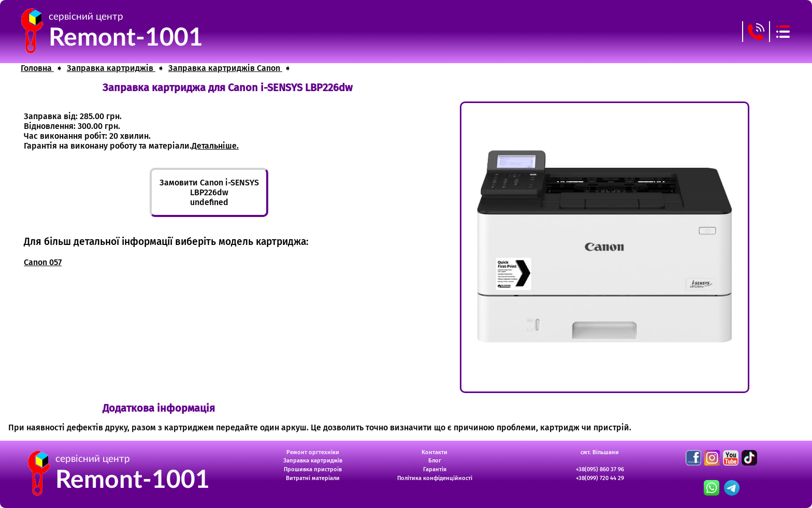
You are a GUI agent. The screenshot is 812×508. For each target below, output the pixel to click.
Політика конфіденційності (435, 478)
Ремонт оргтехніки (313, 452)
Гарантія (435, 469)
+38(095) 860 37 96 (600, 469)
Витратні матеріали (313, 478)
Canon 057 (43, 262)
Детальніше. (215, 146)
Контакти (434, 452)
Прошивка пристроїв (313, 469)
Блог (435, 461)
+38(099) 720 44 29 (600, 478)
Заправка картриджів (313, 461)
